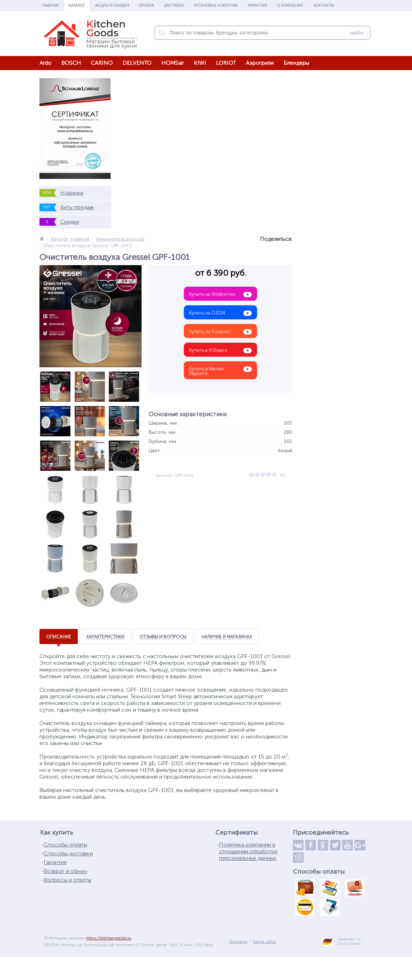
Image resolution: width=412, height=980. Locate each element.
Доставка (174, 5)
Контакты (324, 5)
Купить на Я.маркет (220, 332)
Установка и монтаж (216, 5)
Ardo (45, 63)
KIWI (200, 63)
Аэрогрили (260, 63)
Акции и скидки (112, 5)
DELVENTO (137, 63)
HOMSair (173, 63)
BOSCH (71, 63)
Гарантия (257, 5)
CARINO (102, 63)
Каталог (77, 5)
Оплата (146, 5)
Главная (50, 5)
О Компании (290, 5)
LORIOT (226, 63)
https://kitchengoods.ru (109, 944)
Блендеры (296, 63)
